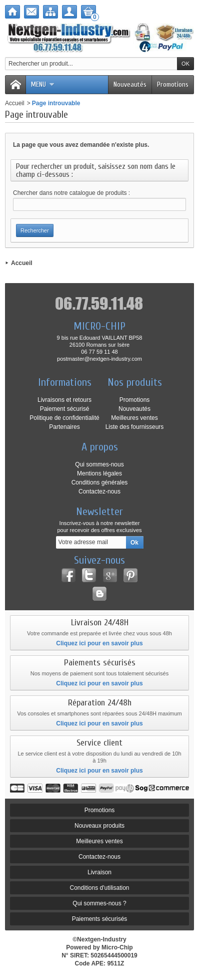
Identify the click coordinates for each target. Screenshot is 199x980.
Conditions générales (100, 482)
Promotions (173, 84)
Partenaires (64, 427)
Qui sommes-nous (99, 464)
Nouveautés (130, 84)
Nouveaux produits (99, 826)
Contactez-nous (99, 492)
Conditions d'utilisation (99, 888)
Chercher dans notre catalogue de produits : (71, 193)
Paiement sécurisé (65, 409)
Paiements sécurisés (100, 919)
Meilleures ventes (134, 418)
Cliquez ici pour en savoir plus (99, 643)
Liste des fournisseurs (135, 427)
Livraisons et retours (64, 400)
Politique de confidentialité (64, 418)
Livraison (99, 872)
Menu (43, 84)
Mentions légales (99, 473)
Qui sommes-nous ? (99, 903)
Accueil (15, 103)
